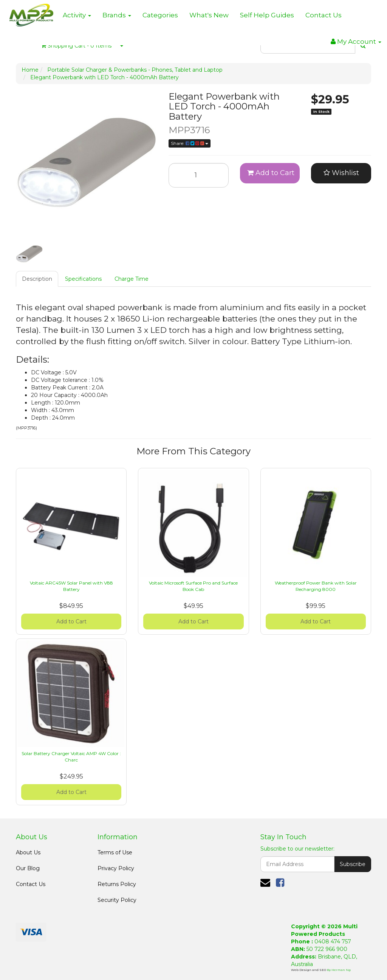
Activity (77, 15)
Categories (160, 15)
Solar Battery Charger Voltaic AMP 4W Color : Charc (71, 757)
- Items (76, 46)
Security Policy (117, 900)
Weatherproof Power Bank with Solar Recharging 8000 (316, 586)
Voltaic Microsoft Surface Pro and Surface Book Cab (193, 586)
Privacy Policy (116, 868)
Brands (117, 15)
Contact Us (324, 15)
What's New (209, 15)
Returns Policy (117, 884)
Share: (190, 143)
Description (37, 279)
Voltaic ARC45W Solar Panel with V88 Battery (71, 586)
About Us (28, 852)
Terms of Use (115, 852)
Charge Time (132, 279)
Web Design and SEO (309, 970)
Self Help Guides (267, 15)
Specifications (83, 279)
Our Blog (28, 868)
